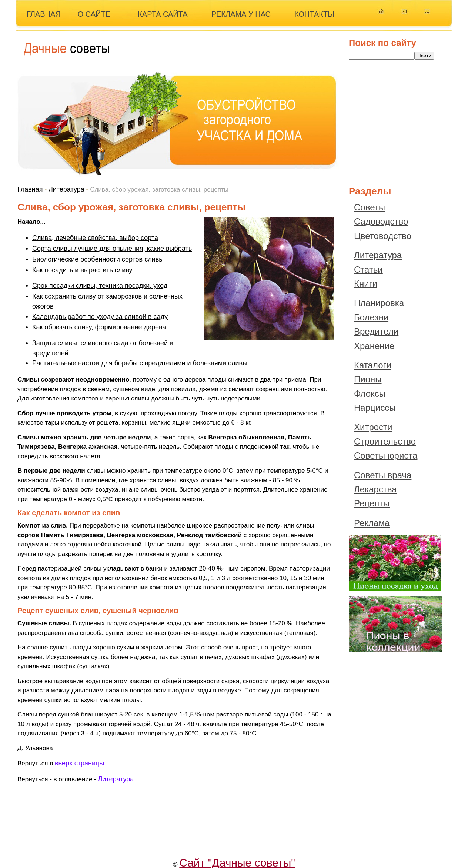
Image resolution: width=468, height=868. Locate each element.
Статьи (368, 270)
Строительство (385, 441)
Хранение (374, 346)
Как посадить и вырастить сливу (82, 270)
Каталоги (373, 365)
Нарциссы (375, 408)
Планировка (379, 303)
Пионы (368, 379)
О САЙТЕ (94, 14)
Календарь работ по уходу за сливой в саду (100, 317)
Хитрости (373, 427)
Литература (66, 189)
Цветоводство (383, 236)
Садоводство (381, 221)
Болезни (371, 317)
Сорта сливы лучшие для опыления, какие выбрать (112, 249)
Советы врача (383, 475)
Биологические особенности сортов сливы (98, 259)
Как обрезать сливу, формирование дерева (99, 327)
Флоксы (370, 394)
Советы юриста (386, 455)
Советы (370, 207)
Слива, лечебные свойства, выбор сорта (95, 238)
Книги (366, 284)
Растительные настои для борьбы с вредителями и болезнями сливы (140, 363)
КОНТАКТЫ (314, 14)
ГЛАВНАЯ (44, 14)
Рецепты (372, 503)
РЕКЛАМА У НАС (241, 14)
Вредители (376, 331)
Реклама (372, 523)
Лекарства (375, 489)
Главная (30, 189)
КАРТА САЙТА (163, 14)
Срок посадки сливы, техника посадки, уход (100, 286)
